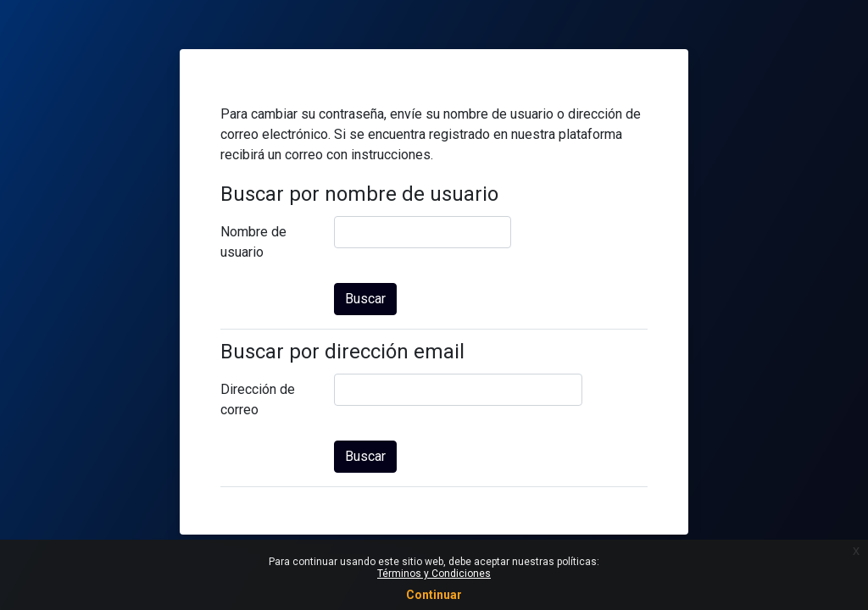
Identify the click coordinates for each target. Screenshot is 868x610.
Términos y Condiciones (434, 574)
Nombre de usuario (253, 242)
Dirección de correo (258, 399)
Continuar (434, 595)
